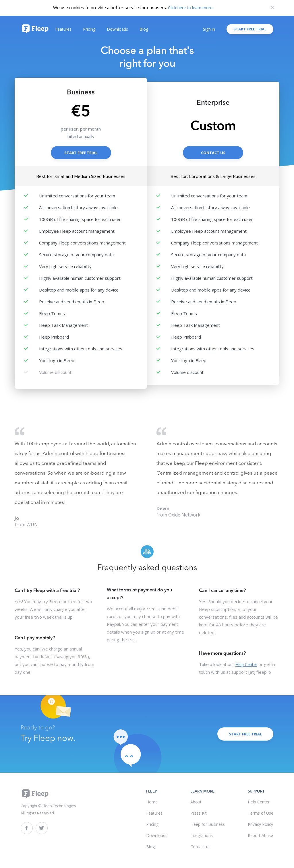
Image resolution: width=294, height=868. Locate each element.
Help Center (246, 664)
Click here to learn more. (191, 8)
